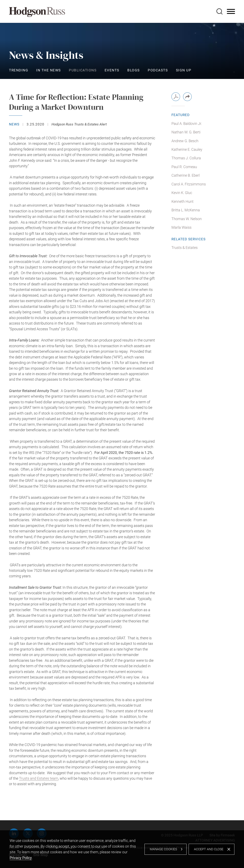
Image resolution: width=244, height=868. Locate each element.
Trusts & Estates (185, 248)
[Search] (219, 11)
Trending (19, 70)
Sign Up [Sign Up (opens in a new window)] (184, 70)
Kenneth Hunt (182, 201)
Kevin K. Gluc (182, 193)
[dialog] (122, 849)
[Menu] (231, 12)
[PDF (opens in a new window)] (176, 97)
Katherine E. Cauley (187, 149)
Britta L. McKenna (186, 210)
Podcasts (158, 70)
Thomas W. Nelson (187, 219)
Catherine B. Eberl (186, 175)
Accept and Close (209, 849)
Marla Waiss (181, 227)
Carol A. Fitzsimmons (189, 184)
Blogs (134, 70)
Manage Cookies (163, 849)
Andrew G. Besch (185, 141)
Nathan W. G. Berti (186, 132)
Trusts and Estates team (39, 778)
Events (112, 70)
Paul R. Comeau (184, 167)
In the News (49, 70)
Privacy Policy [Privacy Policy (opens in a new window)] (21, 858)
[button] (187, 97)
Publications (83, 70)
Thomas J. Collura (186, 158)
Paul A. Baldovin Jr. (187, 124)
